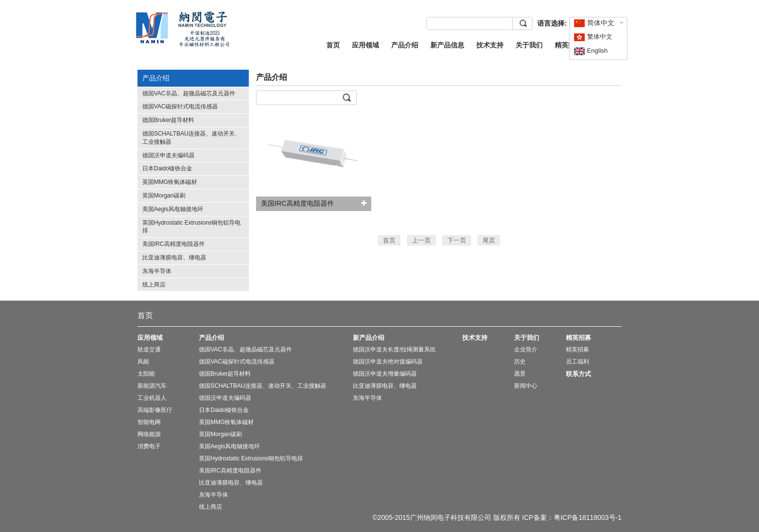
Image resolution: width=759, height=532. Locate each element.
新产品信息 (447, 45)
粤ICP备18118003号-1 (588, 517)
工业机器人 (152, 398)
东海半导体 (157, 271)
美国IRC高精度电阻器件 (174, 244)
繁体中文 (593, 37)
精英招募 (568, 45)
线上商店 (154, 285)
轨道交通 (149, 350)
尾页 (489, 240)
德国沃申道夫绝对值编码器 (388, 362)
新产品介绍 (369, 338)
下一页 (457, 240)
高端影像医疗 (155, 410)
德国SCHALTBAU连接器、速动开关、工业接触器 (263, 386)
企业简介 (526, 350)
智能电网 (149, 422)
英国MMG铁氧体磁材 (170, 182)
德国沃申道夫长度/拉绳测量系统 (394, 350)
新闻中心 (526, 386)
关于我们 (529, 45)
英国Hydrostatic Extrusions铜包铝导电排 (251, 458)
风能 (143, 362)
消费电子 (149, 446)
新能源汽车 (152, 386)
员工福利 (577, 362)
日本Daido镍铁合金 (167, 168)
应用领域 (365, 45)
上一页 (421, 240)
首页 (333, 45)
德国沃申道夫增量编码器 (385, 374)
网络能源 (149, 434)
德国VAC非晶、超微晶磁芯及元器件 (189, 93)
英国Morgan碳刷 (164, 196)
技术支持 (490, 45)
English (591, 51)
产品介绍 (405, 45)
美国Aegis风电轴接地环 (173, 209)
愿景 (520, 374)
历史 (520, 362)
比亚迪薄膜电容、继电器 (174, 258)
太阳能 (146, 374)
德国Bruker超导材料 (168, 120)
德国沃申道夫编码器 (168, 155)
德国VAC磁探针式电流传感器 (180, 106)
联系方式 (578, 374)
